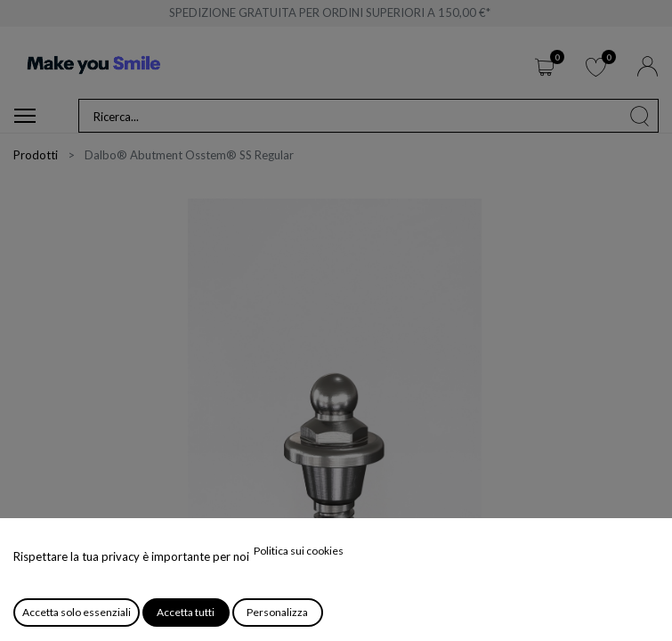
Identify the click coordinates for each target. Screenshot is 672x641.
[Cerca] (640, 116)
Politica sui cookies (299, 551)
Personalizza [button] (277, 612)
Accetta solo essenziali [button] (77, 612)
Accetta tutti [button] (186, 612)
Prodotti (36, 155)
